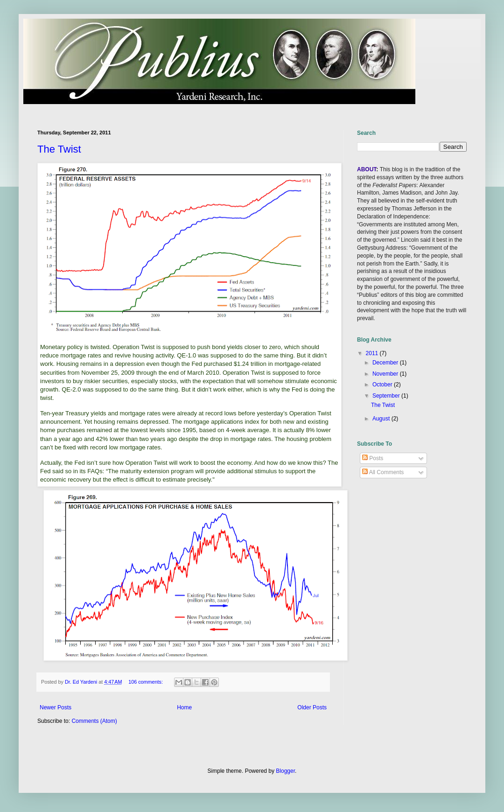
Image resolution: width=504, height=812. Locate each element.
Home (184, 707)
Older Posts (312, 707)
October (383, 385)
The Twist (59, 149)
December (386, 363)
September (387, 396)
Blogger (285, 771)
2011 (373, 353)
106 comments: (146, 682)
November (386, 374)
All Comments (383, 472)
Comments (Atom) (94, 721)
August (382, 419)
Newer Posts (56, 707)
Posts (373, 458)
